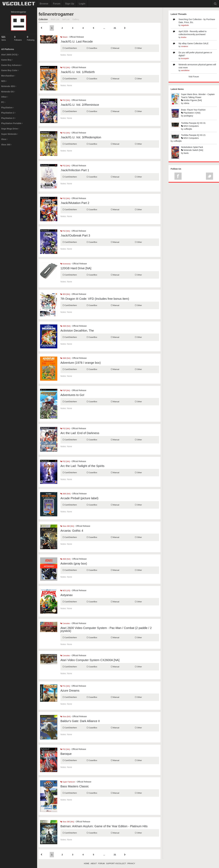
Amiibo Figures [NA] (192, 100)
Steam (64, 37)
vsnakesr (185, 46)
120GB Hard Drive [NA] (76, 268)
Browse (44, 4)
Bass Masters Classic (75, 786)
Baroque (66, 754)
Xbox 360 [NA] (67, 526)
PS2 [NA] (65, 68)
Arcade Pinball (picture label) (79, 498)
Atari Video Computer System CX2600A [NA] (90, 660)
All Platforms (8, 49)
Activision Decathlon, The (77, 331)
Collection (43, 19)
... (104, 28)
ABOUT (94, 864)
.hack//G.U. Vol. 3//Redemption (81, 137)
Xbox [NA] (65, 717)
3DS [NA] (65, 294)
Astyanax (67, 595)
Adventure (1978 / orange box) (81, 363)
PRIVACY (131, 864)
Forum (57, 4)
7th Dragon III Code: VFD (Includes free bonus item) (95, 299)
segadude (185, 25)
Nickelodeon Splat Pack (192, 147)
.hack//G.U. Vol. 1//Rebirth (78, 72)
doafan (184, 37)
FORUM (101, 864)
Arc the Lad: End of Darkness (80, 433)
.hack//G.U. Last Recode (77, 42)
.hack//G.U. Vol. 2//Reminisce (80, 105)
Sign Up (70, 4)
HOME (87, 864)
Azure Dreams (70, 691)
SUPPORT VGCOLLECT (116, 864)
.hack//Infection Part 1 (75, 170)
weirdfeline (185, 71)
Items (6, 38)
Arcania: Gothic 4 (72, 531)
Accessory (65, 264)
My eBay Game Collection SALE (194, 43)
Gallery (76, 19)
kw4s (186, 153)
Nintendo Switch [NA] (192, 150)
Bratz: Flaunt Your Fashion (193, 110)
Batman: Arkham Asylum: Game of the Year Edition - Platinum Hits (104, 826)
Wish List (55, 19)
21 (115, 28)
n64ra (186, 103)
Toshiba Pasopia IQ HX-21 (193, 135)
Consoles (65, 623)
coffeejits (188, 129)
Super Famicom (68, 782)
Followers (18, 38)
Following (31, 38)
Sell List (66, 19)
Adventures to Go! (72, 395)
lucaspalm (185, 58)
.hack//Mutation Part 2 (75, 203)
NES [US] (65, 591)
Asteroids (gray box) (74, 563)
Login (82, 4)
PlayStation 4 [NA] (191, 113)
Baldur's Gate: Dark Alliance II (80, 721)
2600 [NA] (65, 326)
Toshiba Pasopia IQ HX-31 (193, 123)
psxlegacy (188, 116)
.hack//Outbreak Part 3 (75, 235)
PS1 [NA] (65, 686)
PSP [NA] (65, 390)
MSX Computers (190, 126)
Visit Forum (194, 77)
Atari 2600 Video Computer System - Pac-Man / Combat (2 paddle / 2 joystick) (106, 629)
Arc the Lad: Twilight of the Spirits (82, 466)
